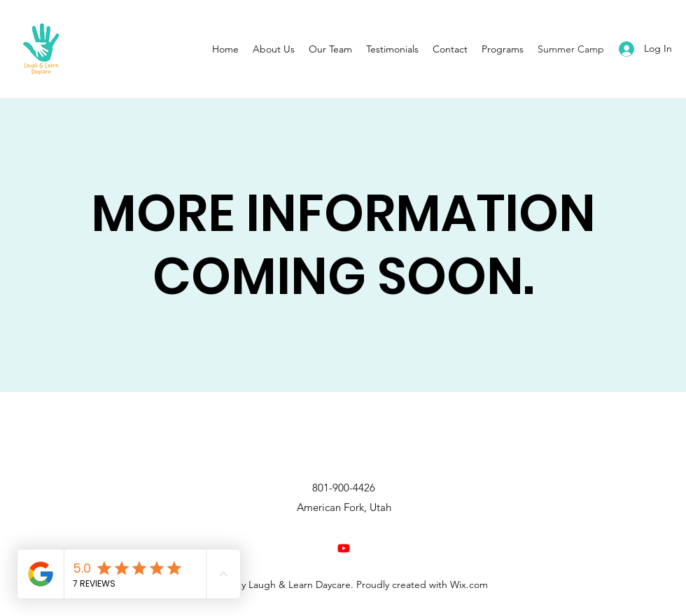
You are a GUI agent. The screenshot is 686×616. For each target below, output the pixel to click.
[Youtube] (344, 548)
